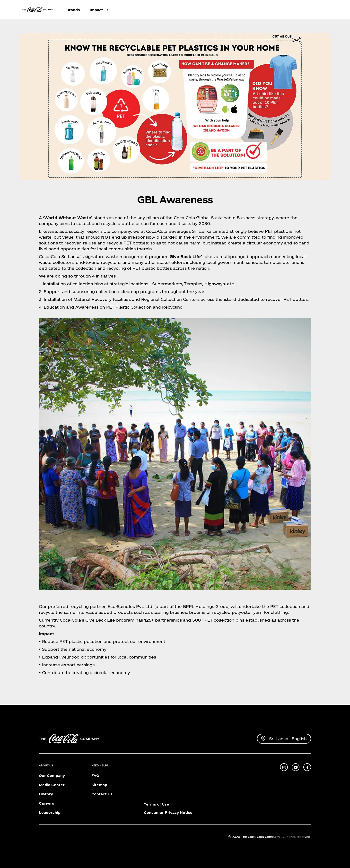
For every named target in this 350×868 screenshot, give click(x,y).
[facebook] (307, 767)
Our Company (52, 776)
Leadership (50, 812)
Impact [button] (96, 10)
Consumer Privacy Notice (168, 812)
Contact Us (102, 794)
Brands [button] (73, 10)
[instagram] (284, 767)
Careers (47, 803)
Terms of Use (157, 804)
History (46, 794)
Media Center (52, 785)
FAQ (95, 776)
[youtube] (296, 767)
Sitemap (99, 785)
